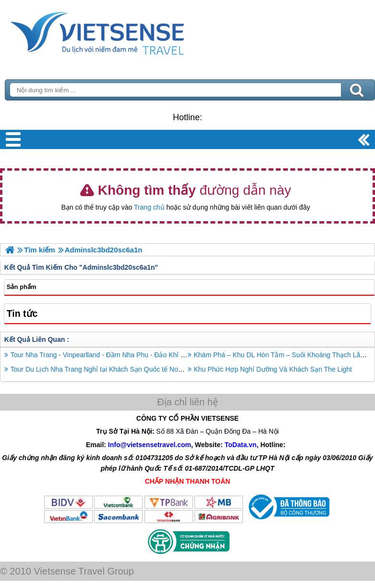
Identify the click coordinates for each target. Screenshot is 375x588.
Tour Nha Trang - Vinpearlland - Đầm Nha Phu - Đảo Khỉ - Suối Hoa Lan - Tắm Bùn (135, 355)
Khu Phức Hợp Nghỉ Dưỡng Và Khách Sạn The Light (273, 369)
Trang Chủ (121, 31)
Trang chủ (149, 207)
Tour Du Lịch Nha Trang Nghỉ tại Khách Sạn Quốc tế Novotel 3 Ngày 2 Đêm (124, 369)
